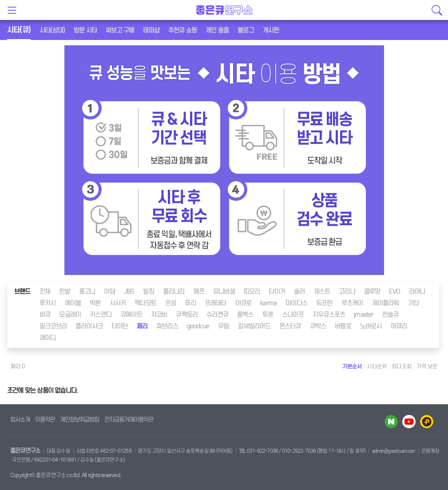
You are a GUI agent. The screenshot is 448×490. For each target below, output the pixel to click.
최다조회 (402, 366)
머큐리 (399, 326)
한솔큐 (391, 315)
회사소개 (20, 420)
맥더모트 (145, 303)
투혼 (268, 315)
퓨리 (190, 303)
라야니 (417, 291)
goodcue (198, 326)
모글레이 (70, 315)
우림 (223, 326)
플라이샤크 (89, 326)
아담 (109, 291)
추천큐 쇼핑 (182, 30)
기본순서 (352, 366)
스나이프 (293, 315)
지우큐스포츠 (329, 315)
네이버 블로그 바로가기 (391, 422)
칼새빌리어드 (254, 326)
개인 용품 (217, 30)
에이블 (73, 303)
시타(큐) (19, 30)
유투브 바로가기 (409, 422)
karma (268, 303)
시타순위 (377, 366)
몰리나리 (174, 291)
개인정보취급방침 (79, 420)
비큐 (45, 315)
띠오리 (252, 291)
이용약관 (45, 420)
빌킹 (148, 291)
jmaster (363, 315)
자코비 (159, 315)
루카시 (48, 303)
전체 (45, 291)
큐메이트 (131, 315)
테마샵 (151, 30)
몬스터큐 (290, 326)
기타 (413, 303)
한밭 (64, 291)
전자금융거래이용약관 (129, 420)
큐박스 (318, 326)
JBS (129, 291)
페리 (142, 326)
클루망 (372, 291)
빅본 (95, 303)
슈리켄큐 (217, 315)
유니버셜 (224, 291)
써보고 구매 (120, 30)
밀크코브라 (53, 326)
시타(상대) (52, 30)
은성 (170, 303)
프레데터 (216, 303)
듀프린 (324, 303)
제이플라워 (386, 303)
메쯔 (199, 291)
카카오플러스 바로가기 (427, 422)
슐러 (299, 291)
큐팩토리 (187, 315)
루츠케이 (352, 303)
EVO (394, 291)
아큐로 (244, 303)
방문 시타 (85, 30)
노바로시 (371, 326)
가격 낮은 (427, 366)
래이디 (48, 338)
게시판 (271, 30)
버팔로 (343, 326)
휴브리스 (167, 326)
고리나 (347, 291)
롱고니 (87, 291)
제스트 (322, 291)
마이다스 (296, 303)
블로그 (246, 30)
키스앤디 (101, 315)
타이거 (277, 291)
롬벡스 (245, 315)
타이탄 (120, 326)
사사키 (118, 303)
